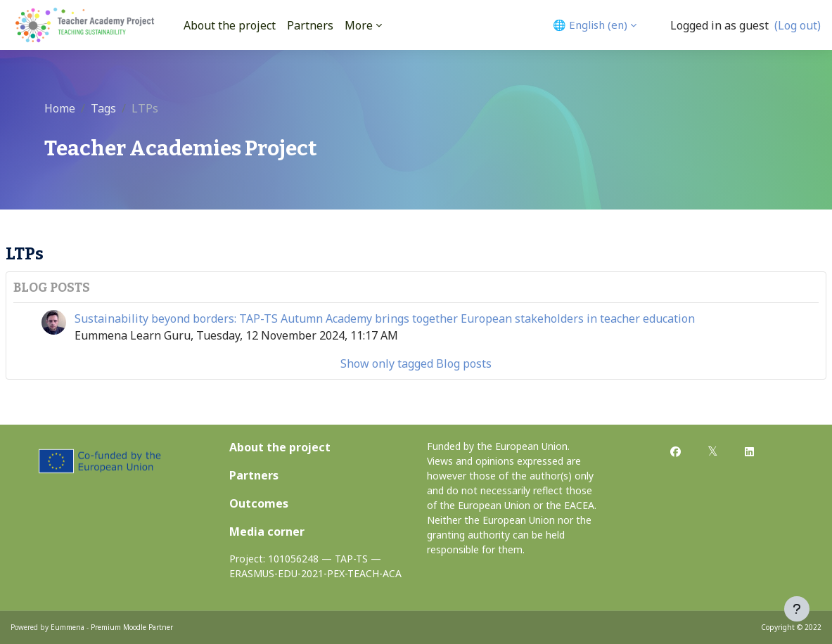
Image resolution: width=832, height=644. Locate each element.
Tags (103, 108)
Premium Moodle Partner (132, 627)
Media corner (267, 532)
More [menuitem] (359, 25)
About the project (280, 447)
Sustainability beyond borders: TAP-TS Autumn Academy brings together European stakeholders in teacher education (385, 318)
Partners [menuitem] (310, 25)
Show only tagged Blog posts (416, 363)
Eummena (68, 627)
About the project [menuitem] (230, 25)
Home (60, 108)
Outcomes (259, 503)
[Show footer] (797, 609)
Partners (254, 475)
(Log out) (798, 25)
